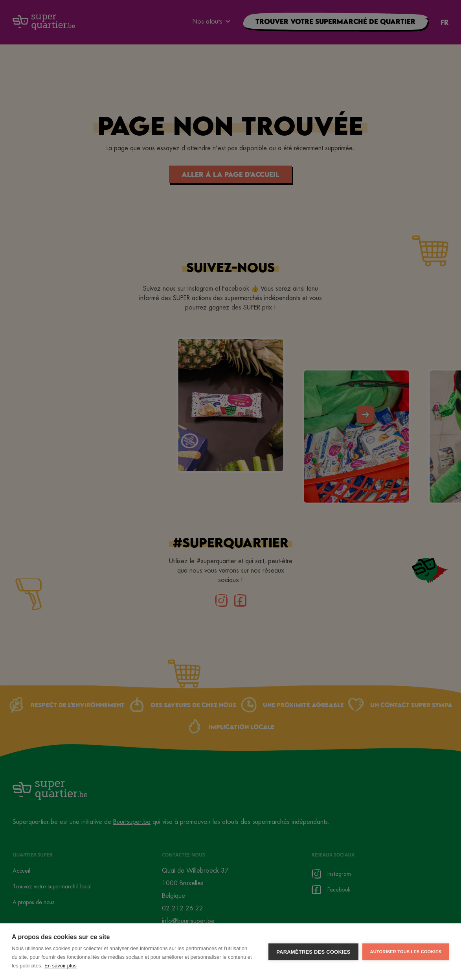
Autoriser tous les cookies (406, 952)
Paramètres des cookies (313, 952)
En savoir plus (61, 966)
